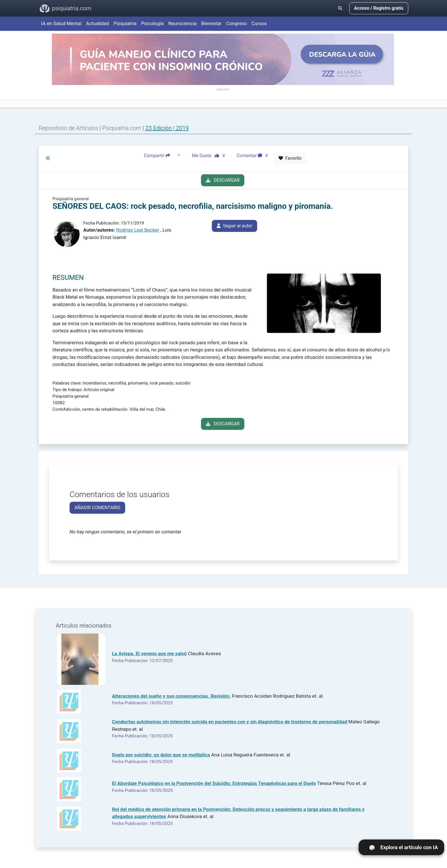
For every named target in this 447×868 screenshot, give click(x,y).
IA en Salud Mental (61, 23)
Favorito (290, 158)
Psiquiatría (125, 23)
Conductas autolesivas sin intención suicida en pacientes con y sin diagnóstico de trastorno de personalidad (230, 722)
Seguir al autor (234, 226)
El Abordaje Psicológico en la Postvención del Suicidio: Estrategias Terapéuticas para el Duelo (214, 783)
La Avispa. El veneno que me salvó (149, 653)
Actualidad (98, 23)
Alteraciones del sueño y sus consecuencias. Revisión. (171, 696)
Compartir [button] (160, 155)
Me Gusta (210, 155)
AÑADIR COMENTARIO (97, 508)
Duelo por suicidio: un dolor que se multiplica (161, 755)
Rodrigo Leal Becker (138, 230)
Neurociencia (182, 23)
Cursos (259, 23)
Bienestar (212, 23)
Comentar (253, 155)
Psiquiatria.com (123, 128)
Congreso (236, 23)
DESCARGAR (223, 180)
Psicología (152, 23)
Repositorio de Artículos (69, 128)
